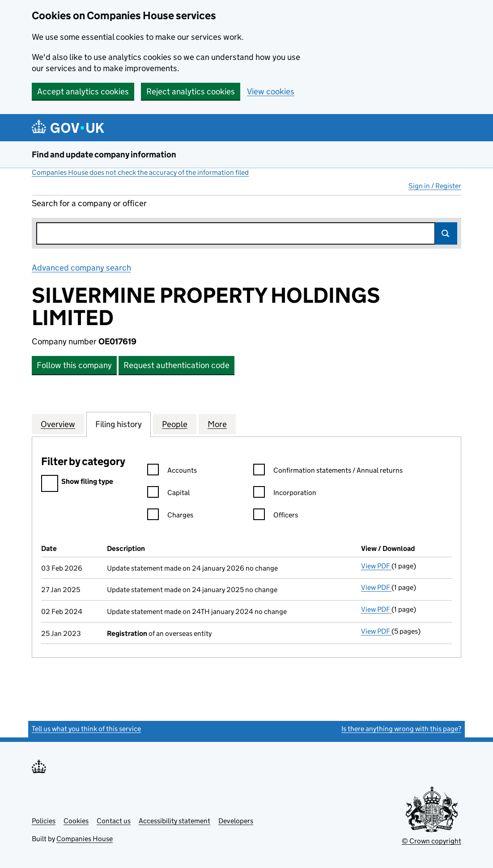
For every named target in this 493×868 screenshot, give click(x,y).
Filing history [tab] (119, 424)
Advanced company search (81, 268)
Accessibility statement (174, 821)
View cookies (271, 91)
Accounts (172, 472)
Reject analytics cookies (191, 91)
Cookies (76, 821)
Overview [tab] (58, 424)
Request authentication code (176, 365)
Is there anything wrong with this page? (401, 729)
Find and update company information (104, 155)
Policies (44, 821)
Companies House (85, 839)
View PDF (376, 566)
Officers (276, 516)
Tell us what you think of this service (86, 729)
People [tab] (175, 424)
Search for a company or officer (89, 203)
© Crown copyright (431, 841)
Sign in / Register (435, 186)
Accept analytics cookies (83, 91)
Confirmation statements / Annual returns (328, 472)
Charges (170, 516)
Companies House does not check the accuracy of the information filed (140, 172)
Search (446, 233)
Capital (168, 494)
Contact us (114, 821)
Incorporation (285, 494)
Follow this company (74, 365)
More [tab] (217, 424)
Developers (236, 821)
